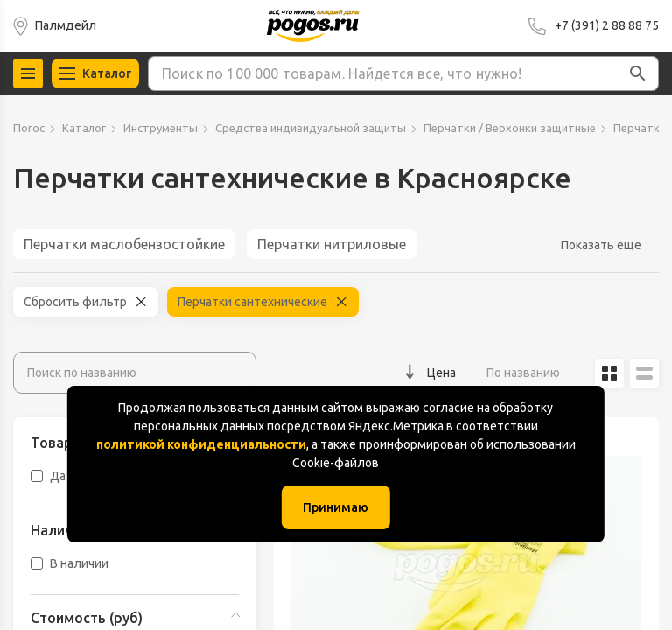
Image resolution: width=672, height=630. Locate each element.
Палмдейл (66, 25)
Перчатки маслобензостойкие (124, 244)
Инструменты (161, 128)
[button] (638, 73)
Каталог (84, 128)
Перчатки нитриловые (332, 244)
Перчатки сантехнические (252, 302)
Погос (29, 128)
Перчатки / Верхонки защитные (510, 128)
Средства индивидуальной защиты (311, 128)
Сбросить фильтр (75, 302)
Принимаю (336, 507)
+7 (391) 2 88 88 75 (607, 25)
